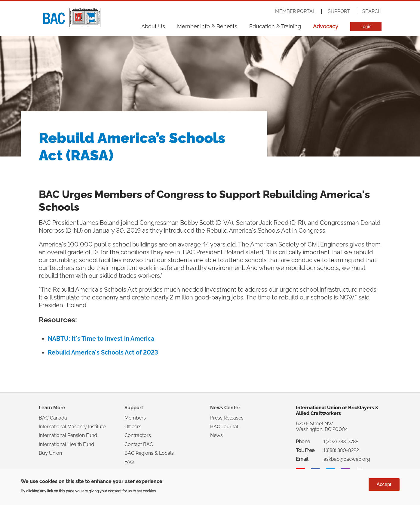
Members (135, 418)
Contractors (138, 435)
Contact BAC (139, 444)
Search (372, 11)
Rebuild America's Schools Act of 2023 (103, 352)
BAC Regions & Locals (149, 453)
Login (366, 26)
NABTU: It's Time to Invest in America (101, 339)
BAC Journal (224, 427)
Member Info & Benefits (207, 26)
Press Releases (227, 418)
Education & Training (275, 26)
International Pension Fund (68, 435)
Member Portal (295, 11)
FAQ (129, 462)
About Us (153, 26)
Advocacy (326, 26)
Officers (133, 427)
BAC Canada (53, 418)
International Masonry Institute (72, 427)
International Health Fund (66, 444)
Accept (384, 484)
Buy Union (50, 453)
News (216, 435)
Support (339, 11)
